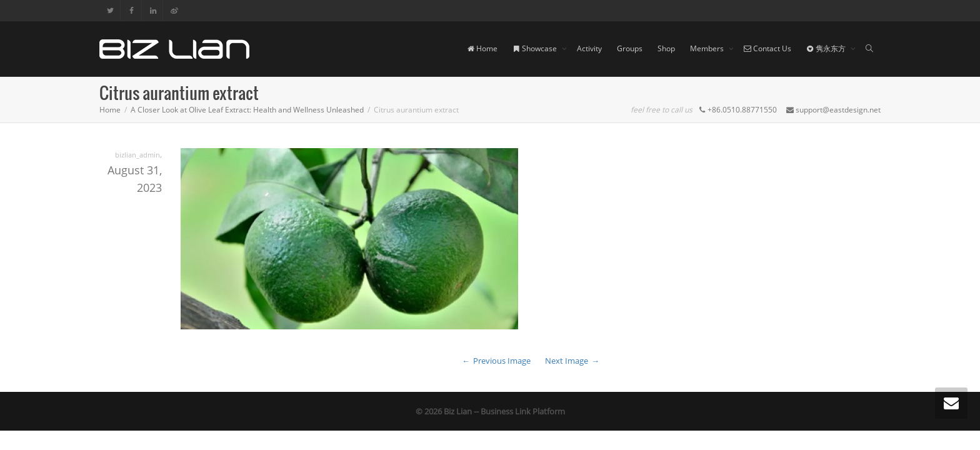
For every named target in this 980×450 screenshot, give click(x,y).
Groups (630, 48)
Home (482, 48)
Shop (666, 48)
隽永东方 (827, 48)
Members (708, 48)
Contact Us (767, 48)
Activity (589, 48)
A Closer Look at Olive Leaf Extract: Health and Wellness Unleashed (247, 110)
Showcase (536, 48)
